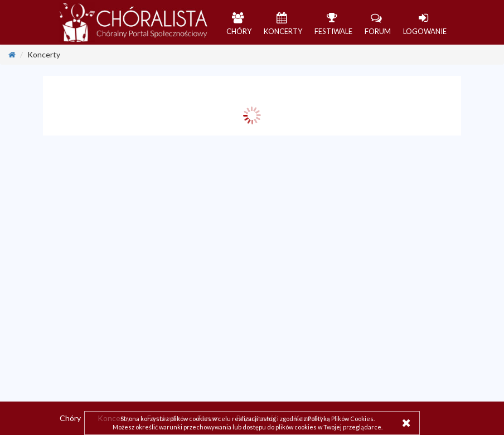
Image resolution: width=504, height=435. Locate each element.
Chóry (70, 418)
